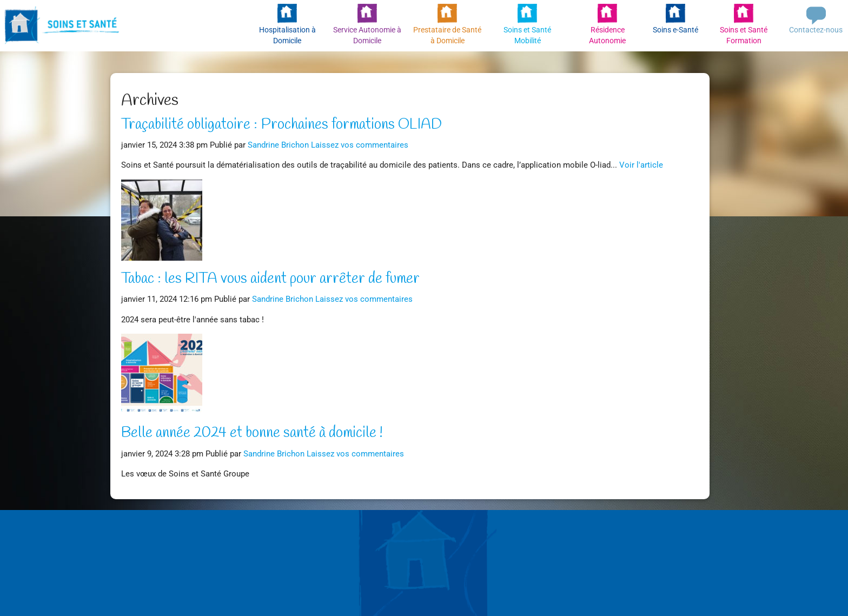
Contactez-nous (816, 30)
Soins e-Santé (675, 30)
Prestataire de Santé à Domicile (447, 35)
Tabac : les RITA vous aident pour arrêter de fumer (270, 279)
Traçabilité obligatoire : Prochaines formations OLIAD (281, 125)
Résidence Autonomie (607, 35)
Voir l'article (641, 165)
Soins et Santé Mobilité (527, 35)
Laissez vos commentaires (360, 145)
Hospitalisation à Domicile (287, 35)
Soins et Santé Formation (744, 35)
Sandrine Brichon (278, 145)
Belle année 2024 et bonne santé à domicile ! (252, 433)
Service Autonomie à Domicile (367, 35)
